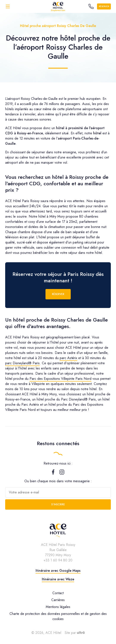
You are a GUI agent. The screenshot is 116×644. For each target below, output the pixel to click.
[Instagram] (62, 474)
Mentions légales (58, 607)
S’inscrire (58, 504)
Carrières (58, 600)
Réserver (104, 6)
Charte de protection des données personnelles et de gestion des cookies (58, 616)
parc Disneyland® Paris (22, 363)
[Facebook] (53, 474)
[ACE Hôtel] (58, 6)
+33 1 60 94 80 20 (58, 560)
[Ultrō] (81, 633)
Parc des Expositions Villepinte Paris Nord (60, 379)
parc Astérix (68, 358)
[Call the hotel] (91, 6)
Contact (58, 593)
